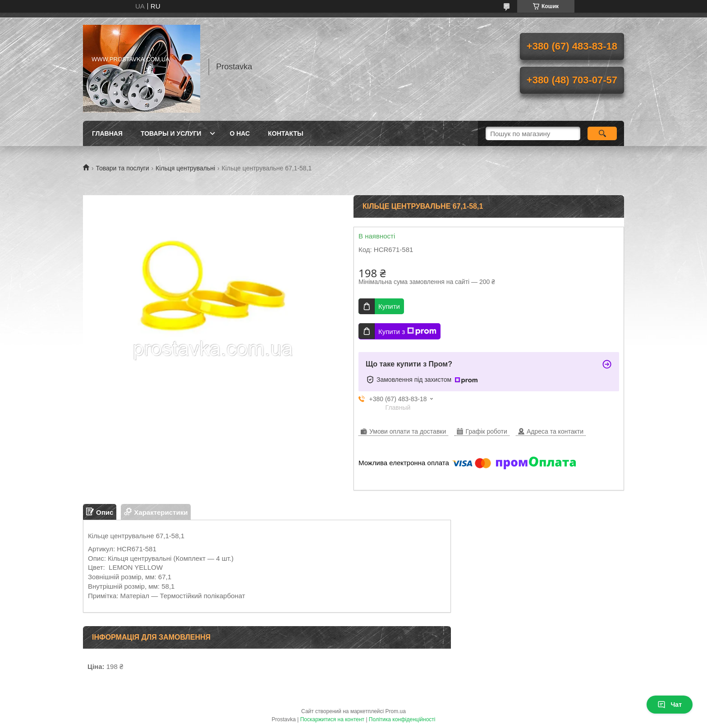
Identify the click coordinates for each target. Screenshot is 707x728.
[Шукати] (602, 133)
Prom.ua (396, 711)
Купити (389, 306)
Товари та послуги (122, 168)
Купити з (407, 331)
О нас (240, 133)
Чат (670, 705)
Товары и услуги (171, 133)
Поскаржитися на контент (332, 719)
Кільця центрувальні (185, 168)
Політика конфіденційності (402, 719)
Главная (107, 133)
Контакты (285, 133)
